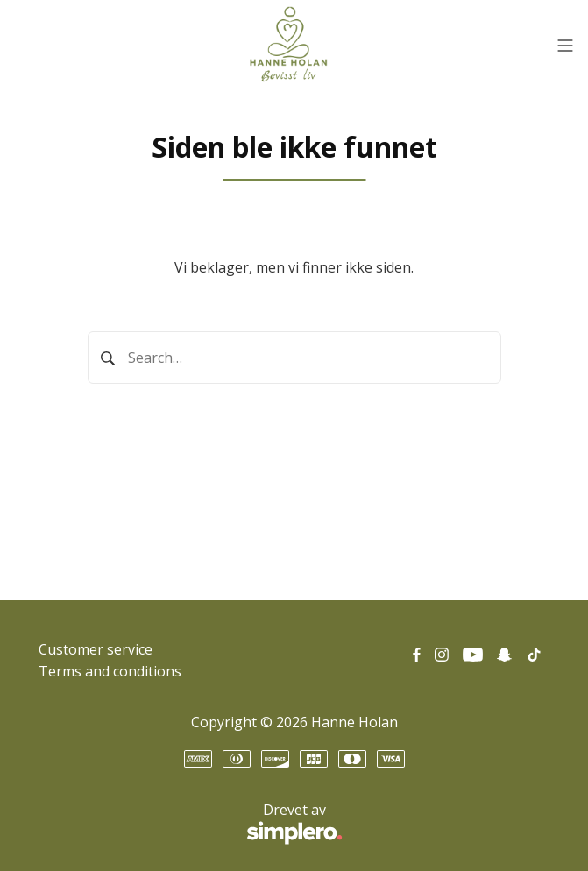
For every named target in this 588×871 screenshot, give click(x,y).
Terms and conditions (110, 671)
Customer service (96, 649)
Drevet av (191, 824)
